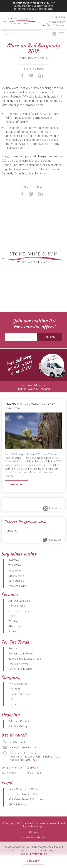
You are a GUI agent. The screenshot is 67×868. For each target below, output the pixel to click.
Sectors (13, 649)
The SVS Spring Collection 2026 (30, 404)
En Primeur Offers (19, 611)
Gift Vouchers (16, 581)
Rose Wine (14, 571)
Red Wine (14, 561)
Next (64, 370)
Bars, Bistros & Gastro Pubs (25, 659)
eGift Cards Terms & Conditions (27, 800)
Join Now (50, 337)
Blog (11, 699)
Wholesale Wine (17, 586)
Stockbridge (40, 9)
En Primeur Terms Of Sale (23, 794)
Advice (12, 631)
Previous (4, 370)
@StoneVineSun (35, 522)
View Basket (54, 34)
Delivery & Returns (19, 721)
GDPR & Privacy (18, 805)
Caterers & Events (18, 664)
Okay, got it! (34, 861)
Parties (12, 616)
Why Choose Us (18, 684)
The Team (14, 689)
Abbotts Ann (24, 9)
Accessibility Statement (34, 838)
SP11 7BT (31, 760)
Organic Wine (16, 576)
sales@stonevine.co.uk (23, 747)
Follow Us (55, 508)
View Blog (16, 485)
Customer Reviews (19, 694)
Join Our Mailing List (20, 727)
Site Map (34, 832)
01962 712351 (53, 24)
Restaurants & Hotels (21, 654)
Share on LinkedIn (41, 76)
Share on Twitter (31, 76)
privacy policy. (39, 854)
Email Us (60, 17)
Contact (13, 704)
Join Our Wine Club (19, 601)
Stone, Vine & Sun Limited (21, 21)
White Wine (15, 566)
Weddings (14, 621)
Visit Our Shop (17, 606)
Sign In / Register (46, 34)
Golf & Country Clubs (20, 669)
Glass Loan (15, 626)
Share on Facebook (22, 76)
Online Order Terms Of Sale (24, 789)
